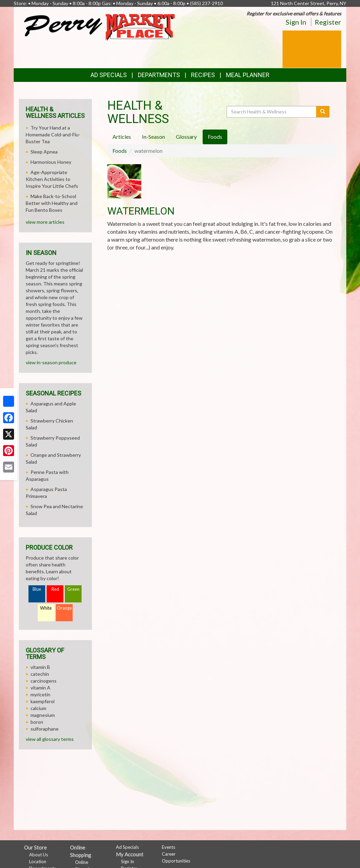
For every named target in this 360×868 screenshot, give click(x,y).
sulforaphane (45, 729)
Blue (37, 589)
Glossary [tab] (186, 137)
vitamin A (40, 688)
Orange (64, 608)
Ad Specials (109, 75)
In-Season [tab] (153, 137)
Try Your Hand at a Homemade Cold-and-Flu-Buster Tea (53, 135)
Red (55, 589)
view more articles (45, 222)
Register (328, 22)
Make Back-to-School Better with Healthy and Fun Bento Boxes (52, 203)
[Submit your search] (323, 112)
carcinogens (44, 681)
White (46, 608)
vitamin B (40, 667)
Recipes (203, 75)
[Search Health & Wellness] (272, 112)
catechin (40, 674)
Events (169, 847)
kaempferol (43, 701)
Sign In (296, 22)
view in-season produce (51, 362)
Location (38, 861)
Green (73, 589)
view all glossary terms (50, 739)
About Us (39, 855)
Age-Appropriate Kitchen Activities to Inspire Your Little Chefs (52, 179)
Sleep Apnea (44, 152)
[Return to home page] (99, 27)
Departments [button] (159, 75)
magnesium (43, 715)
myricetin (40, 694)
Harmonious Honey (51, 162)
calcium (38, 708)
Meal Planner (248, 75)
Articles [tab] (122, 137)
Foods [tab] (215, 137)
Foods (120, 151)
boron (37, 722)
